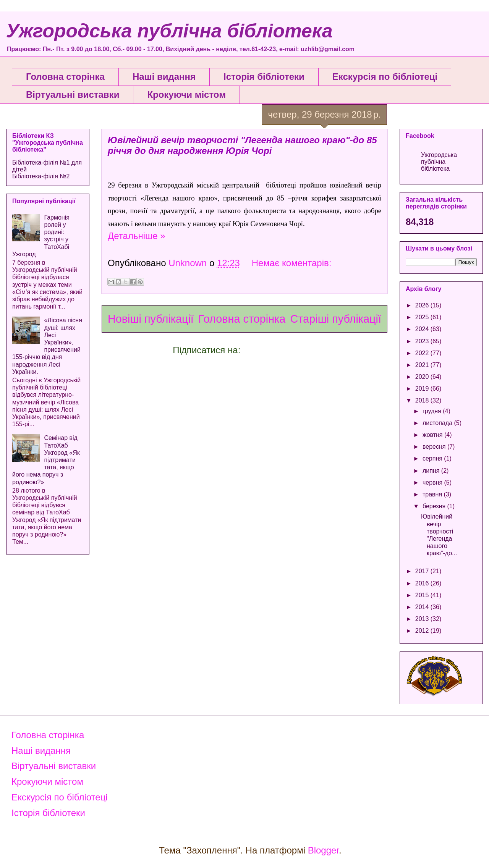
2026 (423, 305)
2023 (423, 341)
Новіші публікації (151, 319)
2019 (423, 389)
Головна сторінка (65, 77)
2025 (423, 317)
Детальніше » (137, 236)
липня (432, 471)
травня (433, 494)
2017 (423, 571)
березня (435, 506)
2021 (423, 365)
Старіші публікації (336, 319)
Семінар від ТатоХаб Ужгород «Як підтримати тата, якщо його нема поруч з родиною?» (46, 460)
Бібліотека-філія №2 (41, 176)
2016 (423, 583)
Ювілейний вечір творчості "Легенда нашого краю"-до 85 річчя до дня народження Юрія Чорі (242, 145)
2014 (423, 607)
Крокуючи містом (186, 95)
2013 (423, 619)
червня (433, 482)
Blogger (323, 850)
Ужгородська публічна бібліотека (169, 31)
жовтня (433, 435)
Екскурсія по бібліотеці (385, 77)
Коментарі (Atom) (280, 350)
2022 (423, 353)
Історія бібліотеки (264, 77)
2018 (423, 400)
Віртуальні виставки (73, 95)
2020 (423, 377)
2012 (423, 631)
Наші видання (164, 77)
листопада (438, 423)
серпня (433, 458)
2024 (423, 329)
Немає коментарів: (292, 263)
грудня (433, 411)
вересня (435, 447)
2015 (423, 595)
